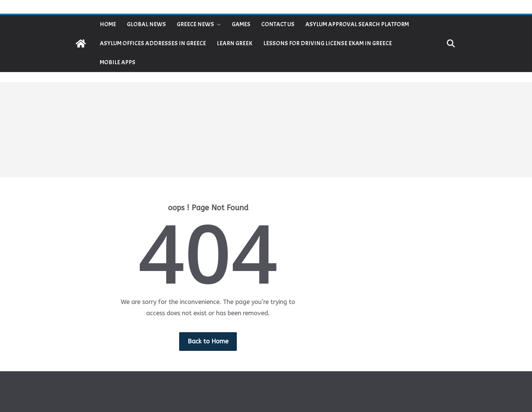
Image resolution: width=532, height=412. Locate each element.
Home (108, 24)
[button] (217, 24)
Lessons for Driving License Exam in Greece (328, 43)
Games (241, 24)
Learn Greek (235, 43)
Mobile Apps (118, 62)
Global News (146, 24)
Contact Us (278, 24)
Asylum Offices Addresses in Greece (153, 43)
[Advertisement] (266, 130)
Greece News (195, 24)
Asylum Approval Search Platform (357, 24)
